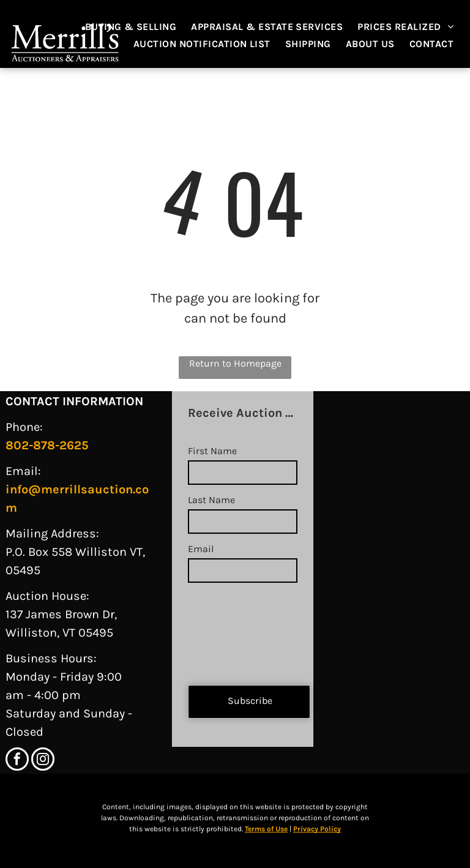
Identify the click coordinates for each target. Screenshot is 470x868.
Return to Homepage (235, 363)
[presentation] (238, 629)
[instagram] (43, 761)
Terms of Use (266, 829)
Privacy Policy (317, 829)
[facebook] (17, 761)
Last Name (211, 500)
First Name (212, 451)
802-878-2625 (47, 445)
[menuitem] (137, 27)
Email (201, 549)
